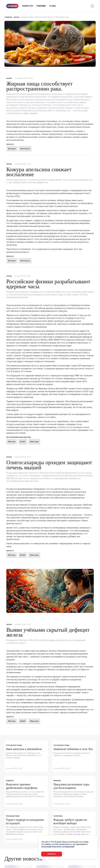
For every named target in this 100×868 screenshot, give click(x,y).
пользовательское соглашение (58, 847)
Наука (17, 17)
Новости (27, 6)
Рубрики (41, 6)
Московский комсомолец (19, 437)
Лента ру (10, 256)
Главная (8, 17)
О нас (53, 6)
